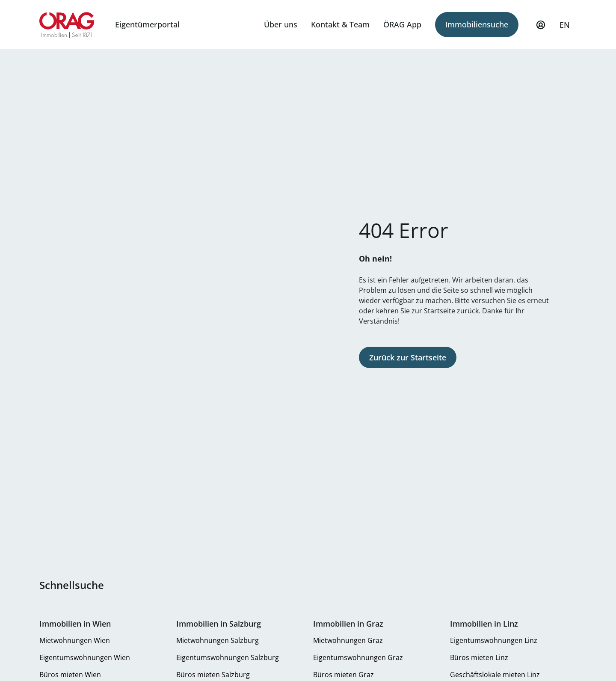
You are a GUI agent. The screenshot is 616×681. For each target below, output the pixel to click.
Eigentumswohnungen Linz (494, 640)
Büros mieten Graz (344, 675)
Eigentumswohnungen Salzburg (228, 657)
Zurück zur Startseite (408, 357)
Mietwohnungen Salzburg (218, 640)
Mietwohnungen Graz (348, 640)
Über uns (281, 24)
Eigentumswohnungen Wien (85, 657)
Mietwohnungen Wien (75, 640)
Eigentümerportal (147, 24)
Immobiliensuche (477, 24)
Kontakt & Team (340, 24)
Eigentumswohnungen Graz (358, 657)
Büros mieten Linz (479, 657)
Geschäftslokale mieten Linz (495, 675)
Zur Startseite (67, 25)
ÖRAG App (402, 24)
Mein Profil (541, 29)
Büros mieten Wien (70, 675)
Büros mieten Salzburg (213, 675)
